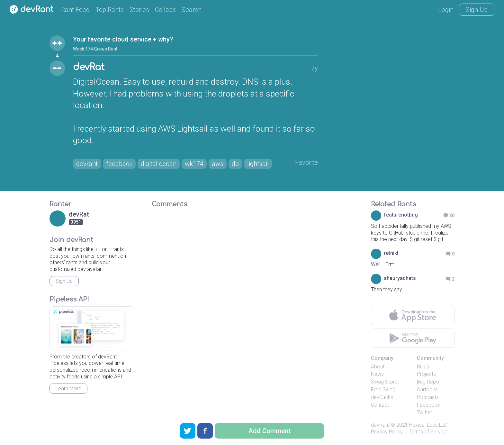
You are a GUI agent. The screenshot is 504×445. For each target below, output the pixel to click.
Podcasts (428, 397)
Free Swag (383, 389)
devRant (380, 425)
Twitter (425, 412)
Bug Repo (428, 382)
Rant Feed (75, 10)
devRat (89, 67)
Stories (139, 10)
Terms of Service (428, 432)
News (377, 374)
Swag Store (384, 382)
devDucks (382, 397)
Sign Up (477, 10)
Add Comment (270, 431)
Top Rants (110, 10)
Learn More (68, 389)
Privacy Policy (387, 432)
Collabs (165, 10)
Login (446, 10)
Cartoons (427, 389)
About (378, 367)
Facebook (429, 405)
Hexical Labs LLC (428, 425)
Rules (423, 367)
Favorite (306, 162)
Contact (380, 405)
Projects (426, 374)
